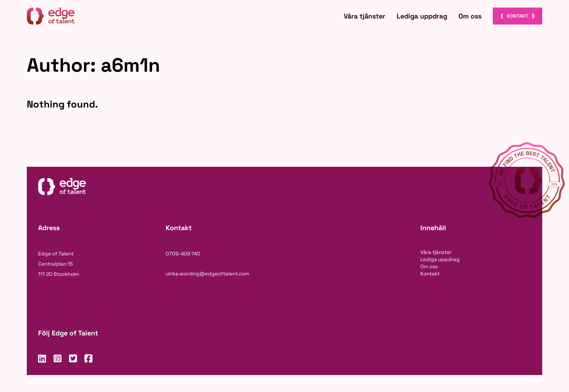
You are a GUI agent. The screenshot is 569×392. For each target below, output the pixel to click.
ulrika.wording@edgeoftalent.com (208, 274)
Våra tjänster (364, 16)
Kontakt (517, 16)
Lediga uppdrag (422, 16)
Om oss (470, 16)
